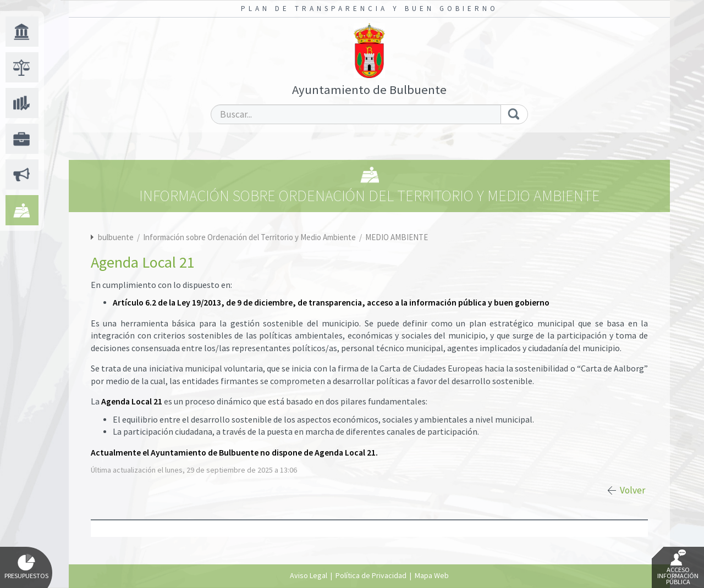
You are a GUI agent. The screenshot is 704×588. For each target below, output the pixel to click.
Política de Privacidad (371, 575)
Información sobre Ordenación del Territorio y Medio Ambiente (250, 237)
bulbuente (116, 237)
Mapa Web (432, 575)
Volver (632, 490)
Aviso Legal (309, 575)
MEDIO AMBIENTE (397, 237)
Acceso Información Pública (678, 568)
